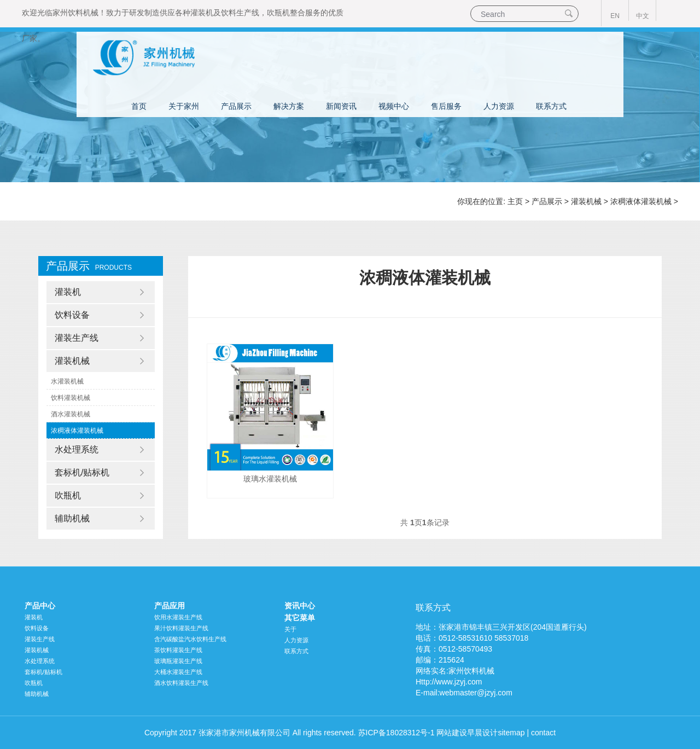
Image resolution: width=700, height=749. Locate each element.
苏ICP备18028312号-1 (396, 733)
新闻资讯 (341, 106)
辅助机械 (72, 518)
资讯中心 (300, 606)
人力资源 (499, 106)
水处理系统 (77, 449)
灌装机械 (586, 201)
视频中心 (394, 106)
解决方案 (289, 106)
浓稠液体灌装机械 (641, 201)
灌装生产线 (77, 338)
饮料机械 (83, 13)
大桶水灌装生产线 (178, 672)
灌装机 (202, 13)
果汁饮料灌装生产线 (181, 628)
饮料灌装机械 (71, 398)
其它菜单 (300, 618)
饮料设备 (72, 315)
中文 (643, 16)
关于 (290, 629)
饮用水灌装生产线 (178, 617)
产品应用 (170, 606)
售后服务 (446, 106)
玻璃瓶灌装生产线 (178, 661)
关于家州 (184, 106)
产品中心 (40, 606)
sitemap (511, 733)
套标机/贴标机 (82, 472)
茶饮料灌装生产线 (178, 650)
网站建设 (452, 733)
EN (615, 16)
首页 (139, 106)
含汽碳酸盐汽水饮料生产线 (190, 639)
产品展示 (236, 106)
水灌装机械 (67, 381)
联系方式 (551, 106)
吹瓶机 (278, 13)
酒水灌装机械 (71, 414)
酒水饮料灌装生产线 (181, 683)
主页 (515, 201)
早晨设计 (482, 733)
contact (543, 733)
